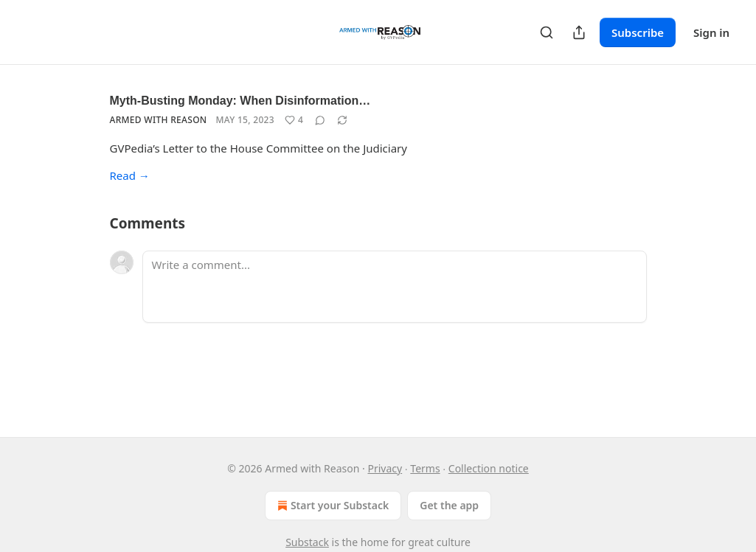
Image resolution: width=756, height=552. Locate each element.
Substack (307, 542)
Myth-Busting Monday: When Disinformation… (240, 101)
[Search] (547, 32)
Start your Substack (332, 506)
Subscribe (638, 32)
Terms (425, 468)
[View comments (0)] (320, 120)
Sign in (711, 32)
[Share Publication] (579, 32)
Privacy (385, 468)
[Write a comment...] (395, 287)
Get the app (449, 505)
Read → (130, 175)
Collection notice (489, 468)
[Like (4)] (294, 120)
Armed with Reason (159, 120)
